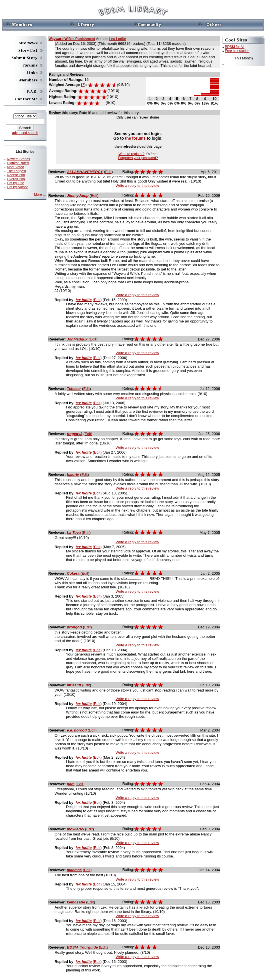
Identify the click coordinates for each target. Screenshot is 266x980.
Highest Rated (18, 163)
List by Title (15, 183)
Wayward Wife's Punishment (72, 39)
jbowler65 (75, 829)
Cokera (73, 573)
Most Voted (15, 167)
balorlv (73, 475)
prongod (74, 627)
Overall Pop (16, 179)
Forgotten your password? (138, 158)
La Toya (74, 533)
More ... (40, 195)
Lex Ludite (117, 39)
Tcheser (74, 389)
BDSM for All (235, 47)
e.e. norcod (77, 730)
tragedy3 (75, 434)
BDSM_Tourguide (82, 947)
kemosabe (76, 902)
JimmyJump (78, 196)
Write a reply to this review (137, 186)
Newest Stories (18, 159)
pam (71, 784)
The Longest (16, 171)
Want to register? (132, 154)
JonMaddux (77, 339)
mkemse (74, 870)
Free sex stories (237, 51)
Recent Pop (16, 175)
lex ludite (84, 300)
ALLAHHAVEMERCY (85, 172)
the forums (135, 138)
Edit (108, 172)
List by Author (17, 187)
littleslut (74, 685)
